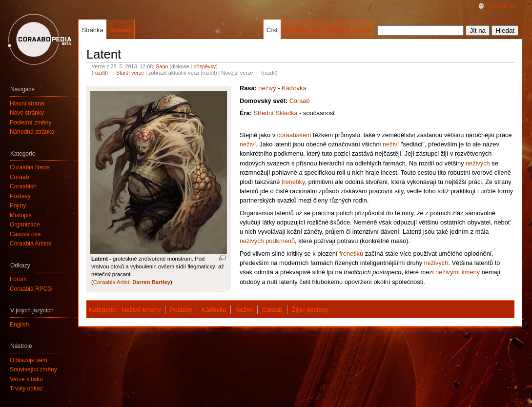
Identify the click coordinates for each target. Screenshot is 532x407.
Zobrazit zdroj (303, 30)
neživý (267, 88)
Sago (162, 66)
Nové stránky (27, 113)
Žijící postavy (310, 310)
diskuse (180, 66)
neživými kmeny (458, 272)
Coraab (300, 101)
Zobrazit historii (349, 30)
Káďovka (294, 88)
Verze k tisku (26, 379)
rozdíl (100, 73)
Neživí (244, 310)
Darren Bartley (151, 282)
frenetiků (351, 254)
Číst (272, 30)
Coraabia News (30, 167)
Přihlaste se (501, 6)
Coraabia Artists (31, 244)
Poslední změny (31, 122)
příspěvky (205, 66)
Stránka (92, 30)
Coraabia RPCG (31, 289)
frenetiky (293, 182)
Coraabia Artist (111, 282)
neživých (478, 163)
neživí (248, 144)
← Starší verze (127, 73)
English (19, 325)
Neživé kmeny (141, 310)
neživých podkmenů (267, 241)
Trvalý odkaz (26, 388)
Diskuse (121, 30)
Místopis (21, 215)
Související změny (33, 369)
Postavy (181, 310)
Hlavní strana (27, 103)
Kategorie (102, 310)
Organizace (25, 224)
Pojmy (18, 205)
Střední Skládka (275, 113)
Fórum (18, 279)
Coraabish (23, 186)
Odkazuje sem (29, 360)
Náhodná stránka (32, 132)
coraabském (294, 135)
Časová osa (25, 234)
